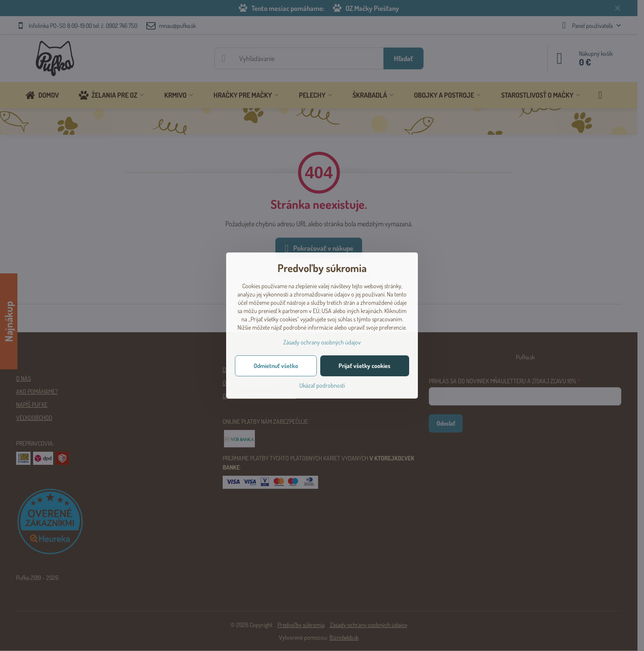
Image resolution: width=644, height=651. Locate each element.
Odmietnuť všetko (276, 366)
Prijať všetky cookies (364, 366)
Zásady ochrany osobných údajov (322, 342)
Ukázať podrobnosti (322, 385)
